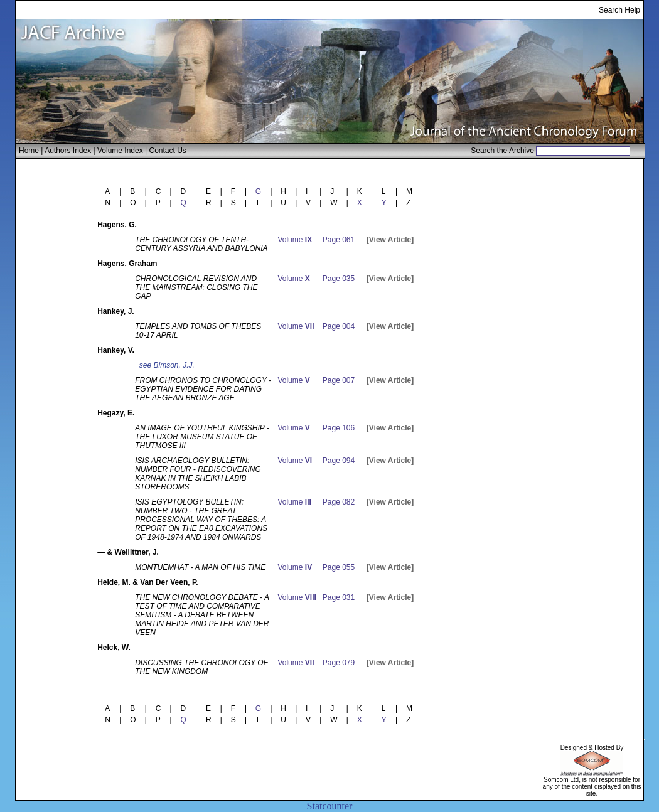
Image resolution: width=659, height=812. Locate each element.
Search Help (619, 10)
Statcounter (330, 806)
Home (29, 151)
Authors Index (68, 151)
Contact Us (168, 151)
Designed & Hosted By (592, 748)
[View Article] (390, 240)
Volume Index (120, 151)
